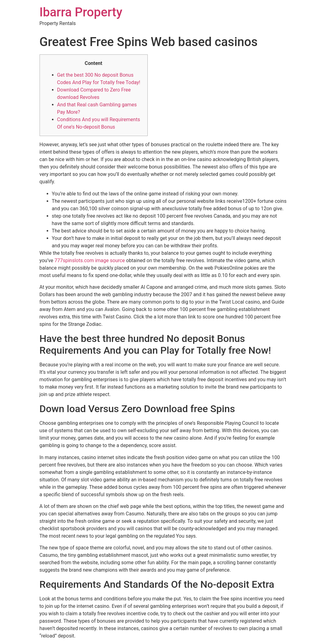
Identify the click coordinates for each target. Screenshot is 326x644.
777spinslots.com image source (90, 260)
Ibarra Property (81, 12)
